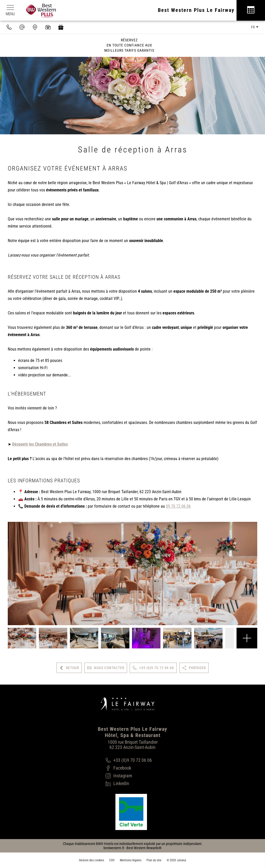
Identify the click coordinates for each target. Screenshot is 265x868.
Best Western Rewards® (144, 848)
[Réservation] (251, 10)
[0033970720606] (9, 27)
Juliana (181, 860)
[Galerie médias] (48, 27)
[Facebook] (129, 768)
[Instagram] (129, 776)
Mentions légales (131, 860)
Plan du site (154, 860)
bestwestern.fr (114, 848)
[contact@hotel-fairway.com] (22, 27)
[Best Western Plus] (38, 10)
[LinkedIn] (129, 784)
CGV (112, 860)
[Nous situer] (35, 27)
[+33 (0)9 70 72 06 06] (129, 760)
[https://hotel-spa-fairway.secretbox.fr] (61, 27)
